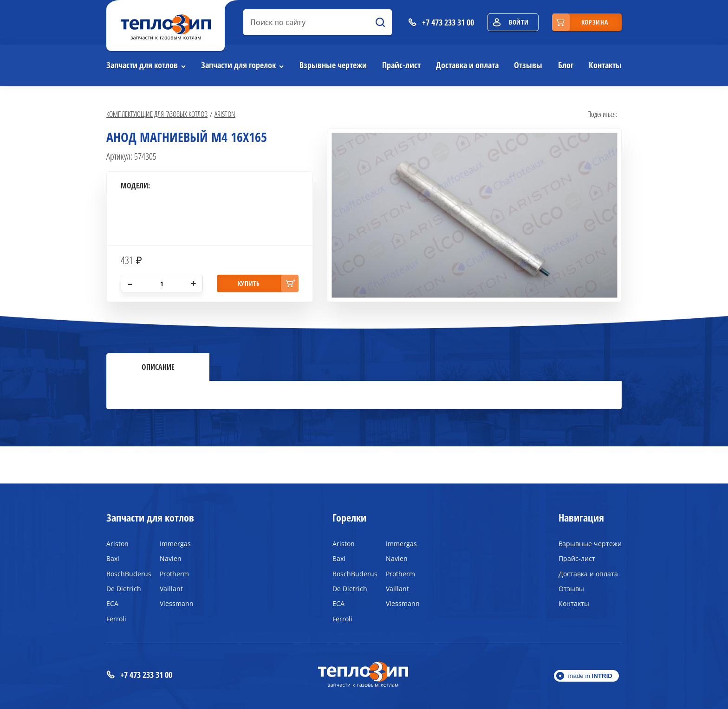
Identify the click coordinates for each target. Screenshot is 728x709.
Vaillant (171, 589)
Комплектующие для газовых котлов (157, 114)
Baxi (113, 558)
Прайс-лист (401, 65)
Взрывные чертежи (333, 65)
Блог (566, 65)
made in (590, 676)
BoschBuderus (126, 574)
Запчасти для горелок (238, 65)
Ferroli (116, 619)
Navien (171, 558)
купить (249, 283)
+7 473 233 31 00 (139, 675)
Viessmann (177, 603)
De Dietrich (124, 589)
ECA (112, 603)
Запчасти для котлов (142, 65)
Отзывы (528, 65)
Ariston (225, 114)
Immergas (175, 544)
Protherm (174, 574)
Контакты (605, 65)
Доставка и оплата (467, 65)
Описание (158, 367)
